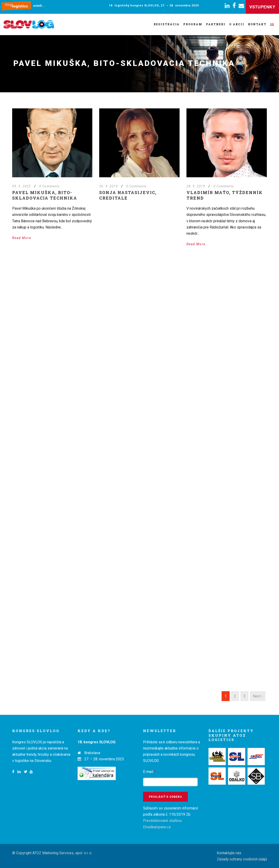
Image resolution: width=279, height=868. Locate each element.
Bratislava (92, 753)
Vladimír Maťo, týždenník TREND (225, 195)
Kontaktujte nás (229, 853)
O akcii (237, 24)
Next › (258, 696)
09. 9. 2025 (21, 186)
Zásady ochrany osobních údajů (242, 859)
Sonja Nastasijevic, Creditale (128, 195)
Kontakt (257, 24)
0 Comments (49, 186)
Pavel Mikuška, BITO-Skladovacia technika (45, 195)
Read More (22, 238)
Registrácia (167, 24)
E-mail (149, 772)
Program (193, 24)
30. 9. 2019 (108, 186)
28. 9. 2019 (196, 186)
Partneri (216, 24)
